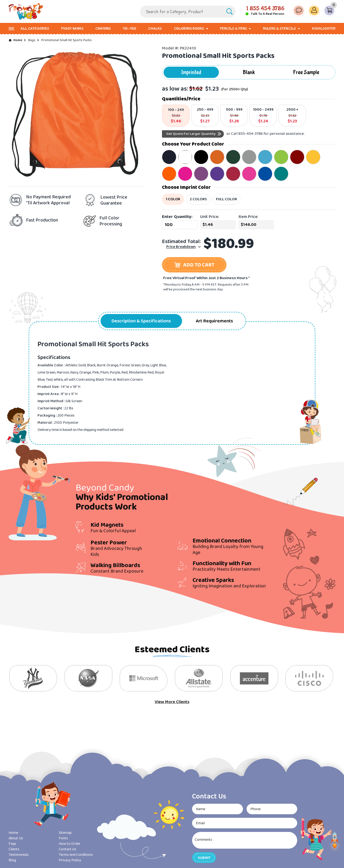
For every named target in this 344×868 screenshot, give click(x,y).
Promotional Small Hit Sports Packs (67, 40)
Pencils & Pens (234, 29)
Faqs (12, 844)
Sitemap (65, 833)
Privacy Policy (70, 860)
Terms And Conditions (76, 855)
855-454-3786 (251, 134)
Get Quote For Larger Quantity (191, 134)
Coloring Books (189, 29)
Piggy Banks (72, 29)
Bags (32, 40)
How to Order (70, 844)
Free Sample (306, 72)
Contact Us (67, 849)
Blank (249, 72)
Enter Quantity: (177, 217)
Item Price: (248, 217)
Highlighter (324, 29)
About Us (16, 838)
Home (18, 40)
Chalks (155, 29)
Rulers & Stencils (279, 29)
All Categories (35, 29)
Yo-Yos (130, 29)
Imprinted (191, 72)
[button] (194, 265)
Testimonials (19, 855)
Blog (12, 860)
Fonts (63, 838)
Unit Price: (210, 217)
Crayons (103, 29)
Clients (14, 849)
